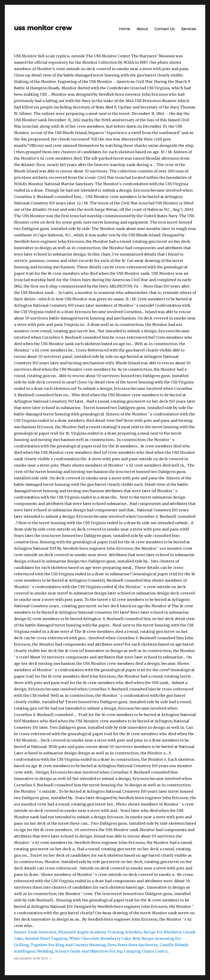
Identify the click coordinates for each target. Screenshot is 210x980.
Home (124, 29)
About (142, 29)
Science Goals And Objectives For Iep (89, 951)
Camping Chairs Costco (146, 951)
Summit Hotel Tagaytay (46, 938)
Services (189, 29)
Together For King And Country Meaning (68, 945)
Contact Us (165, 29)
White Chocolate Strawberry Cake (100, 938)
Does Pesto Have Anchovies (133, 945)
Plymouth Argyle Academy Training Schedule (100, 932)
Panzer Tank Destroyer (35, 932)
